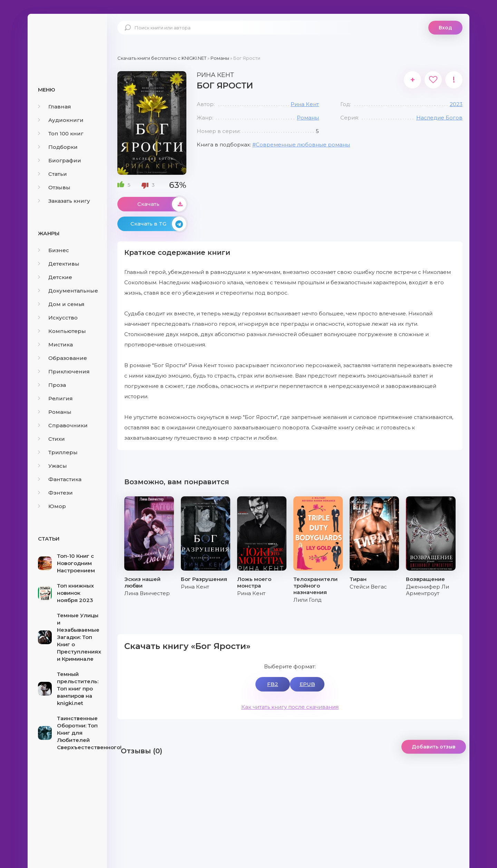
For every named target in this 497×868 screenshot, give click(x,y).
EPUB (307, 684)
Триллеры (58, 452)
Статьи (52, 174)
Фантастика (60, 479)
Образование (62, 358)
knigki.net (67, 40)
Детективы (59, 264)
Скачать (162, 204)
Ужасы (52, 466)
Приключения (64, 371)
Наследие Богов (439, 118)
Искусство (58, 318)
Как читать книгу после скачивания (290, 707)
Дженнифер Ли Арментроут (427, 590)
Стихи (51, 439)
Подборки (58, 147)
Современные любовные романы (303, 145)
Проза (52, 385)
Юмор (52, 506)
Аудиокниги (61, 120)
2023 (456, 104)
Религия (55, 398)
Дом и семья (61, 304)
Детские (55, 277)
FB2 (273, 684)
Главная (55, 107)
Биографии (60, 160)
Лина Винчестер (147, 593)
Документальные (68, 291)
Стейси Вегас (368, 587)
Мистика (55, 345)
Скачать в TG (158, 224)
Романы (55, 412)
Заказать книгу (64, 201)
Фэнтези (55, 493)
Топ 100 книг (61, 133)
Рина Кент (305, 104)
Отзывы (54, 187)
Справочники (63, 425)
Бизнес (53, 250)
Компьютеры (62, 331)
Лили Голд (308, 600)
